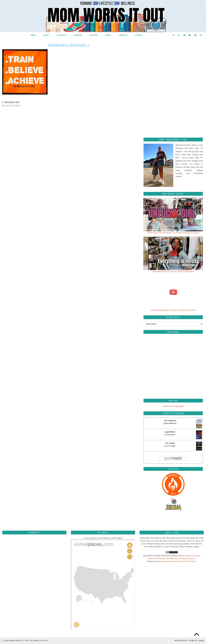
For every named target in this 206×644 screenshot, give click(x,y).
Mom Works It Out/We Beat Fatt (156, 556)
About (46, 35)
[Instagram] (179, 35)
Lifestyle (62, 35)
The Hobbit (170, 443)
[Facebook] (196, 35)
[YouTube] (190, 35)
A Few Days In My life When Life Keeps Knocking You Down (173, 233)
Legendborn (170, 432)
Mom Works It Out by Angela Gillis (29, 641)
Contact (123, 35)
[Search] (201, 35)
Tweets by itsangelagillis (173, 406)
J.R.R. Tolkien (171, 446)
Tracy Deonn (171, 435)
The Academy (170, 421)
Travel (108, 35)
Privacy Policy (190, 561)
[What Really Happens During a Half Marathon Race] (173, 292)
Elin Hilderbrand (171, 423)
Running (78, 35)
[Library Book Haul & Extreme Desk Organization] (173, 253)
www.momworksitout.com (173, 561)
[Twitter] (174, 35)
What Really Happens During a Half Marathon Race (173, 310)
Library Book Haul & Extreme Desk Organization (173, 271)
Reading (94, 35)
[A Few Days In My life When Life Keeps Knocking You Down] (173, 215)
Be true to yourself (12, 104)
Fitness (139, 35)
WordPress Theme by (189, 641)
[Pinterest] (184, 35)
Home (33, 35)
